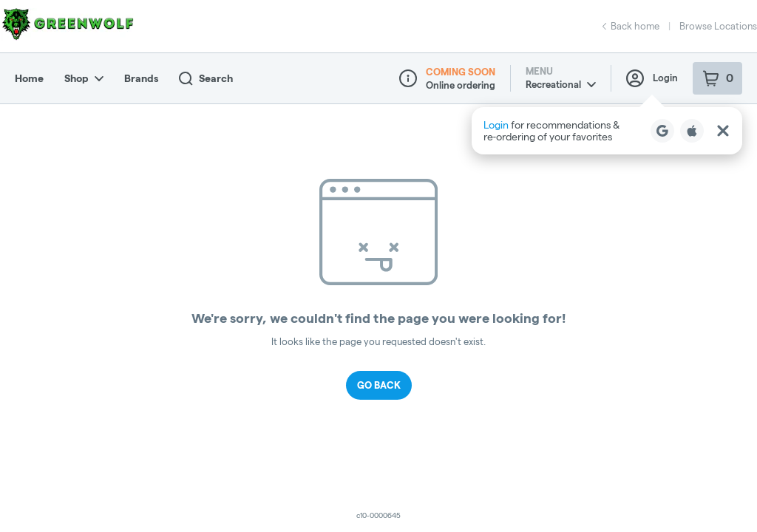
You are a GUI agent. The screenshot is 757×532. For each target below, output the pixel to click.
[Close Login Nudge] (723, 131)
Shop (84, 78)
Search (206, 79)
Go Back (379, 385)
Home (29, 78)
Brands (141, 78)
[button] (607, 131)
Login (652, 78)
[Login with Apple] (692, 131)
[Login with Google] (662, 131)
